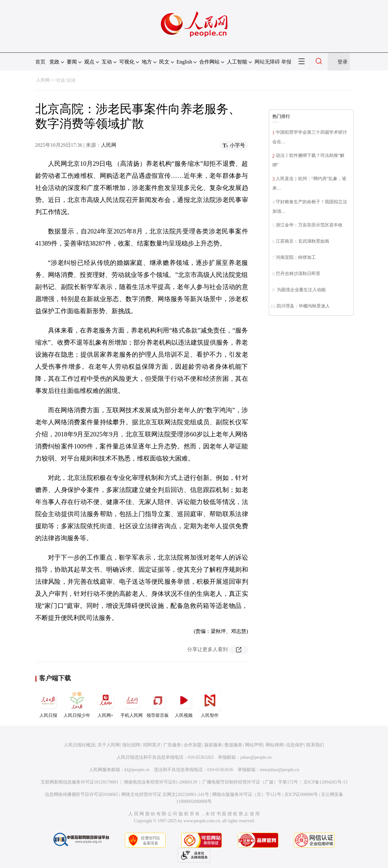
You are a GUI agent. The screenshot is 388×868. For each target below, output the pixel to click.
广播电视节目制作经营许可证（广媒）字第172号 (250, 782)
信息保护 (295, 745)
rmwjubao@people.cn (280, 770)
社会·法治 (66, 80)
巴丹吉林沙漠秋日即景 (298, 274)
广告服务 (172, 745)
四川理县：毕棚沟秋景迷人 (303, 306)
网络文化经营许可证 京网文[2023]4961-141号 (165, 794)
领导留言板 (158, 703)
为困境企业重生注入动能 (301, 290)
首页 (40, 62)
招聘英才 (152, 745)
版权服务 (213, 745)
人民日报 (48, 703)
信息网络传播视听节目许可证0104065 (82, 794)
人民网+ (106, 703)
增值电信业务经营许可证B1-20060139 (160, 782)
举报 (286, 62)
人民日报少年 (77, 703)
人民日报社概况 (79, 745)
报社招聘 (131, 745)
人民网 (43, 80)
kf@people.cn (137, 770)
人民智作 (210, 703)
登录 (343, 62)
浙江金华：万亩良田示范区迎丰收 (309, 225)
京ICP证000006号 (301, 794)
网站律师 (275, 745)
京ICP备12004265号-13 (325, 782)
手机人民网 (132, 703)
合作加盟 (193, 745)
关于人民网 (109, 745)
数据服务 (234, 745)
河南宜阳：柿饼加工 (296, 257)
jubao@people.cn (256, 757)
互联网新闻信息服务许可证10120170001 (80, 782)
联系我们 (315, 745)
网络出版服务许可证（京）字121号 (247, 794)
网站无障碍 (267, 62)
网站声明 (254, 745)
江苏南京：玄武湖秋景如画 (303, 241)
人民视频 (184, 703)
